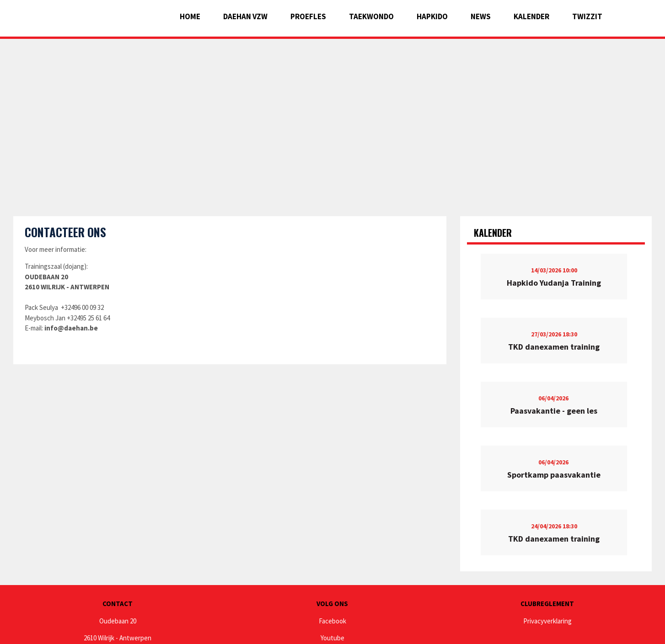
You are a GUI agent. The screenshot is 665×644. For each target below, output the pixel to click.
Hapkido (432, 16)
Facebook (332, 621)
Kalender (531, 16)
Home (190, 16)
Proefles (308, 16)
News (481, 16)
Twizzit (587, 16)
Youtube (332, 638)
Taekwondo (371, 16)
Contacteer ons (65, 232)
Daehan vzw (245, 16)
